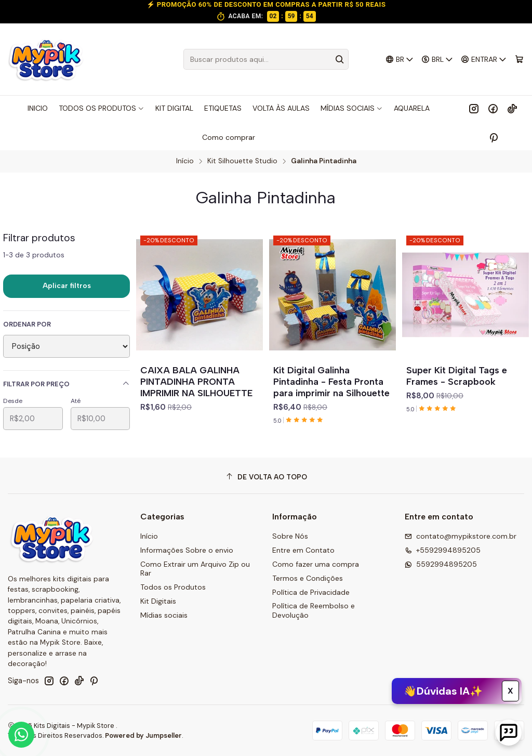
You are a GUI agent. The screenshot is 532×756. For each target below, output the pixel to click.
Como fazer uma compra (316, 564)
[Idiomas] (399, 60)
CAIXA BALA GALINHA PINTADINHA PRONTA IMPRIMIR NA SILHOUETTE (196, 381)
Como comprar (229, 137)
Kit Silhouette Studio (242, 161)
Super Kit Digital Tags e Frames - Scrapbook (457, 376)
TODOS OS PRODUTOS (102, 108)
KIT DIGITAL (174, 108)
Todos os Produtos (173, 587)
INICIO (38, 108)
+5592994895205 (443, 550)
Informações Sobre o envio (187, 550)
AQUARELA (412, 108)
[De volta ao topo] (266, 477)
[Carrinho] (519, 60)
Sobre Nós (290, 536)
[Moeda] (437, 60)
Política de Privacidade (311, 592)
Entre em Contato (303, 550)
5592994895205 (441, 564)
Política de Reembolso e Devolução (314, 610)
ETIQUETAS (223, 108)
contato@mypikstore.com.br (461, 536)
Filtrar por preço (66, 384)
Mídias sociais (164, 615)
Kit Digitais (158, 601)
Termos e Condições (308, 578)
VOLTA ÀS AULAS (281, 108)
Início (185, 161)
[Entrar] (484, 60)
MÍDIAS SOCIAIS (352, 108)
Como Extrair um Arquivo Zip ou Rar (195, 569)
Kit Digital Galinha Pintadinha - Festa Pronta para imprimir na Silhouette (331, 381)
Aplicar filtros (67, 286)
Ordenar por (27, 324)
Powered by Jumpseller (143, 735)
